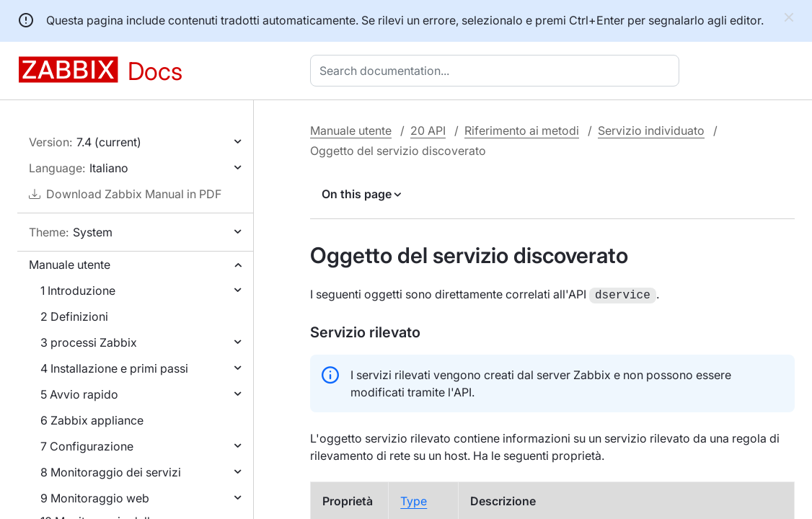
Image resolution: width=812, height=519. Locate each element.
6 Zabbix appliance (92, 420)
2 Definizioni (74, 316)
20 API (428, 130)
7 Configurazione (87, 446)
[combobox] (498, 71)
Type (414, 500)
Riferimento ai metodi (522, 130)
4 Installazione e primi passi (114, 368)
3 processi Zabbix (89, 342)
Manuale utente (70, 265)
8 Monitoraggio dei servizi (111, 472)
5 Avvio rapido (79, 394)
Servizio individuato (651, 130)
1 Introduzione (78, 290)
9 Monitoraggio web (95, 498)
